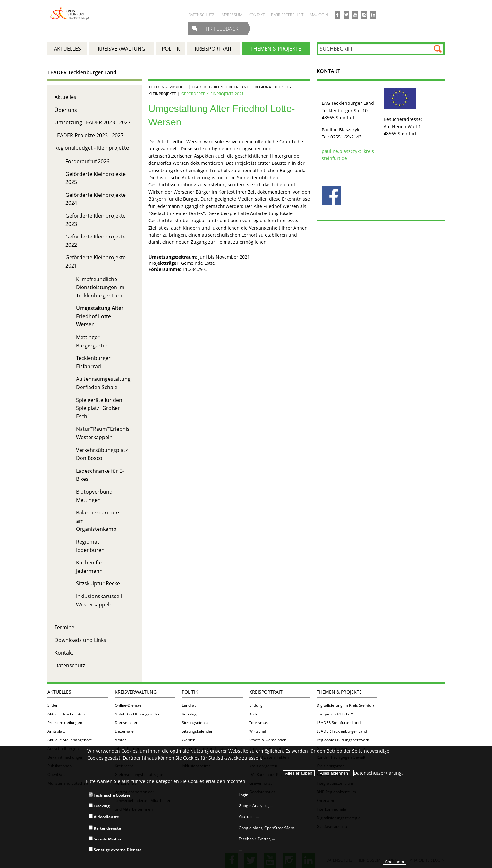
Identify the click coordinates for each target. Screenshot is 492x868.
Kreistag (189, 714)
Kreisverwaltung (136, 692)
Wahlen (189, 740)
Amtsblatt (56, 731)
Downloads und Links (80, 640)
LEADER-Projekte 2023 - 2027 (89, 135)
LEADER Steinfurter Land (339, 723)
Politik (190, 692)
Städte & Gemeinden (268, 740)
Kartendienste (105, 828)
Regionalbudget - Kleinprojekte (92, 148)
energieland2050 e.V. (335, 714)
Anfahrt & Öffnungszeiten (138, 714)
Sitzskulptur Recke (98, 583)
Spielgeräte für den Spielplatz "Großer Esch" (99, 408)
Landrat (189, 705)
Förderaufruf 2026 (87, 161)
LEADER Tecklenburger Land (82, 72)
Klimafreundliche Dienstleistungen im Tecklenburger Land (100, 287)
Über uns (66, 110)
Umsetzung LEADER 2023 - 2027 (93, 122)
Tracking (99, 806)
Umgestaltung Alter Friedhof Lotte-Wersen (100, 316)
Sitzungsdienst (195, 723)
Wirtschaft (258, 731)
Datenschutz (70, 665)
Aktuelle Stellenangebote (70, 740)
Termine (64, 627)
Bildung (256, 705)
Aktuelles (65, 97)
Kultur (254, 714)
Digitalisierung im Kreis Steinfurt (345, 705)
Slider (53, 705)
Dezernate (124, 731)
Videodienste (104, 817)
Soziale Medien (106, 839)
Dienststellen (127, 723)
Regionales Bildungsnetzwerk (343, 740)
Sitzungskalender (197, 731)
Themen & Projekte (168, 87)
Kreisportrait (266, 692)
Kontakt (64, 653)
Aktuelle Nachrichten (66, 714)
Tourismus (259, 723)
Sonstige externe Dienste (115, 850)
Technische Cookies (110, 795)
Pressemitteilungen (65, 723)
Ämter (120, 740)
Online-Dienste (128, 705)
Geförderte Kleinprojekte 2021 (212, 94)
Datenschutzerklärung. (378, 773)
